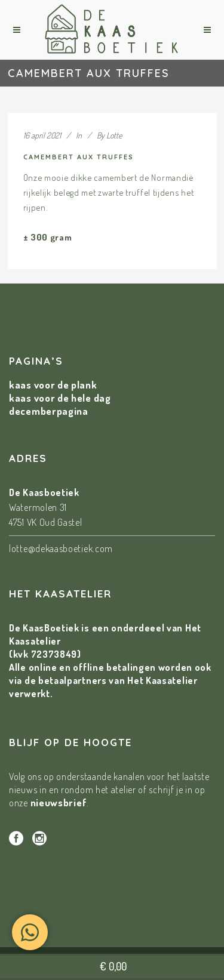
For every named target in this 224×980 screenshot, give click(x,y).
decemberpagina (49, 411)
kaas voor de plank (53, 385)
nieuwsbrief (59, 802)
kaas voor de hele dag (60, 398)
